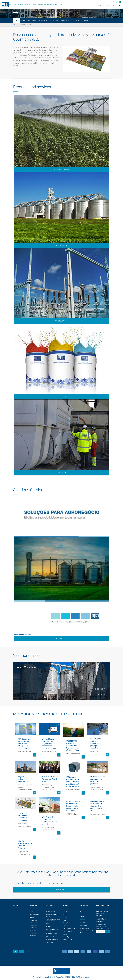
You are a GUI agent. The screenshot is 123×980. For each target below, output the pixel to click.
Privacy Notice (38, 977)
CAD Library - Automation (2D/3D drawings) (102, 920)
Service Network (84, 928)
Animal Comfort (75, 20)
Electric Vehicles (68, 940)
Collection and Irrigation (29, 20)
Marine (65, 915)
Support (58, 5)
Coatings (64, 20)
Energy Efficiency (68, 923)
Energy (65, 926)
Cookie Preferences (63, 971)
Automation (43, 20)
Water (65, 920)
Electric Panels (50, 937)
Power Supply (54, 20)
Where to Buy (83, 925)
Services (86, 20)
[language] (121, 2)
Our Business (33, 933)
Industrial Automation (52, 929)
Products (23, 5)
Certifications (33, 936)
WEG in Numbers (34, 915)
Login (115, 2)
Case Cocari (100, 689)
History (32, 917)
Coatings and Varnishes (53, 939)
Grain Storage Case (97, 695)
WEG (4, 5)
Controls (49, 926)
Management (33, 920)
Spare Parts (50, 942)
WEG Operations (34, 923)
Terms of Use (60, 977)
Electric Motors (51, 912)
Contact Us (61, 890)
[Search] (120, 6)
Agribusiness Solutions (23, 634)
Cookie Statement (49, 977)
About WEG (13, 5)
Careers (108, 2)
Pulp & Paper (67, 937)
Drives (48, 924)
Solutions (33, 5)
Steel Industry (67, 917)
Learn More (61, 638)
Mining (65, 934)
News (103, 2)
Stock (81, 912)
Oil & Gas (66, 912)
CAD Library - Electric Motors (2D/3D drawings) (102, 914)
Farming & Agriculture (69, 928)
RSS (67, 977)
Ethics (50, 5)
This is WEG (33, 912)
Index (16, 20)
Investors (43, 5)
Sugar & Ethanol (67, 931)
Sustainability (34, 930)
